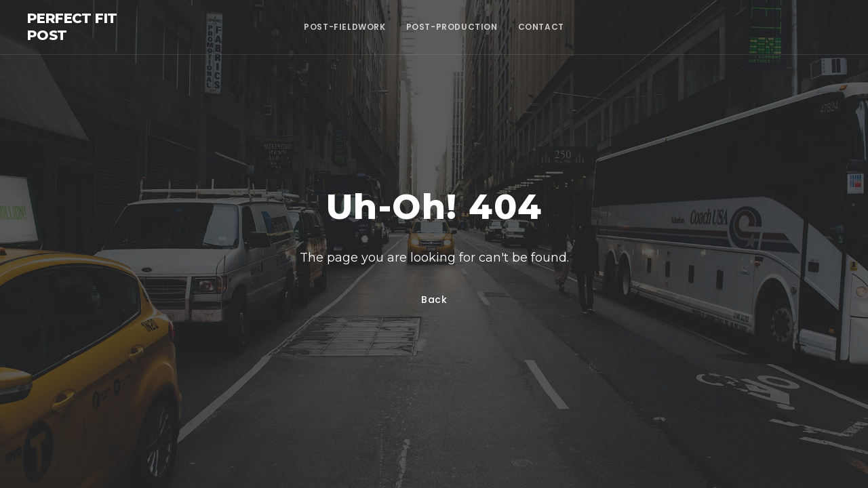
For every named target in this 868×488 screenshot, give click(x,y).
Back (434, 300)
